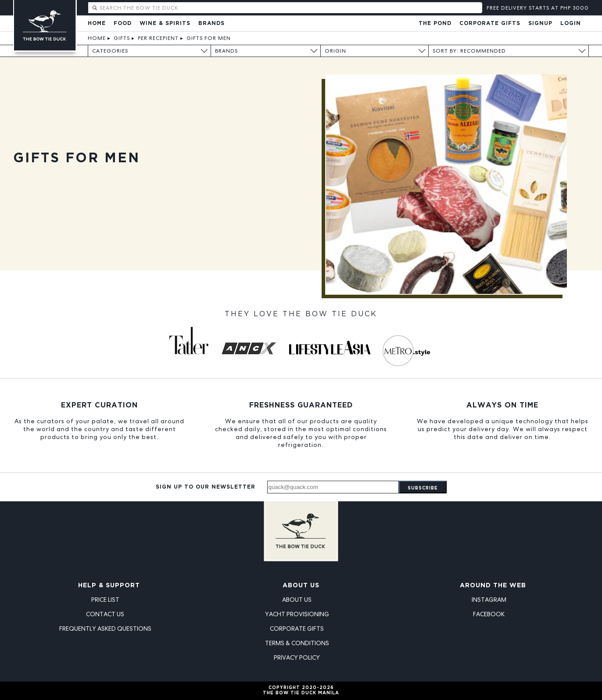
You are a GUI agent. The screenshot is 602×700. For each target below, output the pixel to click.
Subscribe (423, 488)
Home (97, 23)
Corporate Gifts (490, 23)
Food (123, 23)
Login (571, 23)
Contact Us (105, 614)
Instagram (489, 600)
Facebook (489, 614)
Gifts (122, 38)
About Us (301, 586)
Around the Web (493, 586)
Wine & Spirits (165, 23)
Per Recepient (158, 38)
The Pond (435, 23)
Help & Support (109, 586)
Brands (211, 23)
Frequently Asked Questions (105, 629)
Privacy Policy (297, 657)
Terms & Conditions (297, 643)
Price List (105, 600)
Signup (540, 23)
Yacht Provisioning (297, 614)
